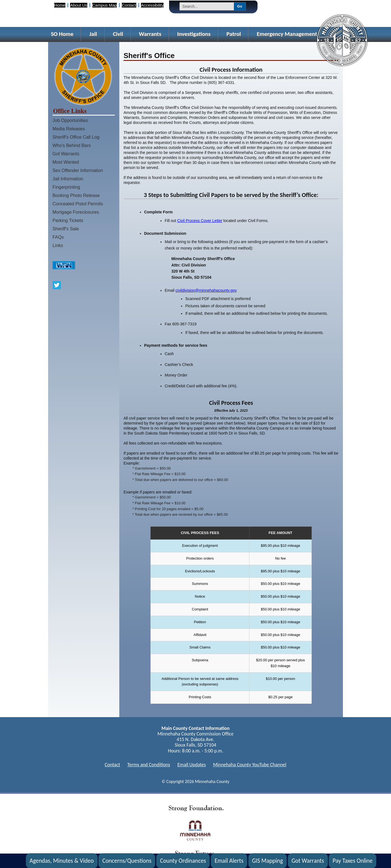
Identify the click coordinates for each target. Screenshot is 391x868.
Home (60, 5)
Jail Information (68, 179)
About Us (79, 5)
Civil (118, 34)
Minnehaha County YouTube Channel (250, 765)
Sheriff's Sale (66, 229)
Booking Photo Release (76, 195)
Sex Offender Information (78, 170)
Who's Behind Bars (72, 145)
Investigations (194, 34)
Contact (129, 5)
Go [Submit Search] (240, 6)
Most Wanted (66, 162)
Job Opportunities (70, 120)
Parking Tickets (68, 220)
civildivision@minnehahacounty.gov (206, 290)
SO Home (62, 34)
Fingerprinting (66, 187)
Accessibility (152, 5)
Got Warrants (66, 154)
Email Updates (192, 765)
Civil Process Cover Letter (200, 221)
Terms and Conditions (149, 765)
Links (58, 245)
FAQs (58, 237)
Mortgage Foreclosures (76, 212)
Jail (93, 34)
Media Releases (69, 129)
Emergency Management (287, 34)
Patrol (234, 34)
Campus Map (105, 5)
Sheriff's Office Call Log (76, 137)
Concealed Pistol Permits (78, 204)
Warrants (150, 34)
